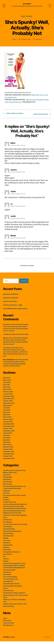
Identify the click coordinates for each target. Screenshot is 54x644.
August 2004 (7, 436)
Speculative (7, 577)
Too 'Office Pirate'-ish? (11, 582)
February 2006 (8, 394)
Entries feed (7, 623)
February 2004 (8, 450)
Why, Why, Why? (9, 609)
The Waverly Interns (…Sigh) (13, 308)
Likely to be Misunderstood (12, 534)
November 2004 (9, 429)
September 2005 (9, 406)
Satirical (30, 17)
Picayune (6, 550)
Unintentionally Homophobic (13, 589)
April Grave (7, 477)
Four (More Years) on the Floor (18, 337)
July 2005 (7, 410)
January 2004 (8, 452)
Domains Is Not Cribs (10, 304)
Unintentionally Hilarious (11, 586)
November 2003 (9, 456)
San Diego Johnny (9, 350)
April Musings (8, 480)
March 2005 (7, 420)
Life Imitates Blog (9, 532)
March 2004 (7, 447)
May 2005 (7, 415)
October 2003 (8, 459)
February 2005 (8, 422)
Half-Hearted (7, 522)
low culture (27, 4)
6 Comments (39, 40)
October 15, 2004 (26, 40)
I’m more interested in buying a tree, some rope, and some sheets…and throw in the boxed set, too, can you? (15, 355)
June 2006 (7, 385)
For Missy (6, 502)
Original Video (8, 548)
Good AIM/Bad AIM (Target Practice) (15, 311)
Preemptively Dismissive (11, 555)
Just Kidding (7, 529)
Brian (5, 327)
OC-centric (7, 543)
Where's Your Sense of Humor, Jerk (15, 607)
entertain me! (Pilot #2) (11, 297)
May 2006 (7, 387)
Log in (5, 621)
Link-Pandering (8, 536)
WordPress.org (8, 628)
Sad (4, 559)
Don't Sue (6, 496)
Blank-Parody (8, 487)
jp (16, 40)
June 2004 (7, 440)
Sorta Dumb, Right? (9, 573)
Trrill (5, 337)
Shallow (6, 564)
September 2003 (9, 461)
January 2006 (8, 397)
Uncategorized (8, 584)
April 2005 (7, 417)
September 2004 (9, 433)
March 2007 (7, 383)
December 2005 (9, 399)
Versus (5, 591)
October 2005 (8, 404)
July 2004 (7, 438)
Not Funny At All (8, 538)
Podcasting (7, 552)
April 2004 (7, 445)
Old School (7, 545)
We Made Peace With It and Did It (14, 596)
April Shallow (7, 484)
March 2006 (7, 392)
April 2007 (7, 381)
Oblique (6, 541)
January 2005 (8, 424)
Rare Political (7, 557)
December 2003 (9, 454)
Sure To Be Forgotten (10, 579)
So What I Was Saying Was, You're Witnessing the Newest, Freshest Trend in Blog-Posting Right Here (14, 568)
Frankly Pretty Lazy (9, 505)
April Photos (7, 482)
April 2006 (7, 390)
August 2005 (7, 408)
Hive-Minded (7, 525)
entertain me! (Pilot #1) (11, 300)
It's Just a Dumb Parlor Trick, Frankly (15, 527)
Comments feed (8, 626)
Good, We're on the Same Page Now (15, 518)
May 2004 (7, 443)
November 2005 (9, 401)
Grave (23, 17)
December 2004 (9, 427)
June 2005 (7, 413)
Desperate (7, 493)
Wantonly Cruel (8, 593)
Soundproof (7, 575)
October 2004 (8, 431)
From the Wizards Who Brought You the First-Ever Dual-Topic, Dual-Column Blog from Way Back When (15, 509)
